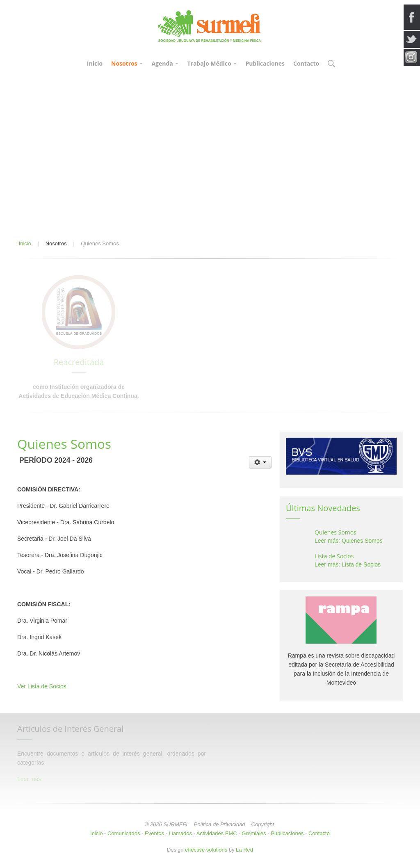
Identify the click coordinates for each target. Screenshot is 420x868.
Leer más (29, 779)
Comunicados (124, 833)
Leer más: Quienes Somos (349, 541)
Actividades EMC (217, 833)
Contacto (306, 63)
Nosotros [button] (127, 63)
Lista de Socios (334, 556)
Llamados (180, 833)
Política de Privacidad (220, 824)
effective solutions (206, 850)
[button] (331, 64)
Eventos (154, 833)
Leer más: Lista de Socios (348, 564)
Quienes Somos (336, 532)
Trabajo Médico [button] (212, 63)
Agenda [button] (165, 63)
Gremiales (254, 833)
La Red (244, 850)
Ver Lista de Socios (42, 686)
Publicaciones (265, 63)
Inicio (95, 63)
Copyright (263, 824)
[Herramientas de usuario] (260, 462)
